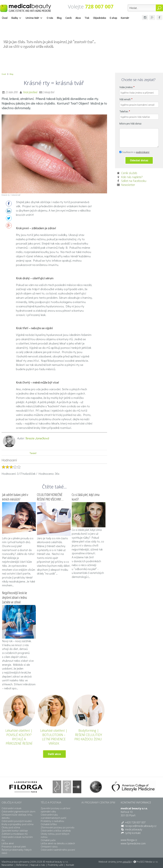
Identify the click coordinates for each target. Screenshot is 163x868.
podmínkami (143, 152)
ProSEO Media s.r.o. (147, 862)
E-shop (113, 18)
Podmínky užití (56, 865)
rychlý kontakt (133, 833)
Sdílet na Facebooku (134, 181)
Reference (22, 865)
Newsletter (128, 185)
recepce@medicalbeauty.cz (141, 826)
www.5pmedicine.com (133, 843)
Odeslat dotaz (139, 160)
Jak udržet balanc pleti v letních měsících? (15, 497)
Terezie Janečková (30, 92)
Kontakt (125, 18)
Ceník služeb (129, 173)
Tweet (33, 453)
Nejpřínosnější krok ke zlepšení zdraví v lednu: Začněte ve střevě (15, 597)
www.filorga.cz (129, 840)
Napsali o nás (38, 865)
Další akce (54, 754)
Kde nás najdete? (132, 177)
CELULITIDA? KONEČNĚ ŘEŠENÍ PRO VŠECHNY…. (50, 497)
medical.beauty (134, 829)
